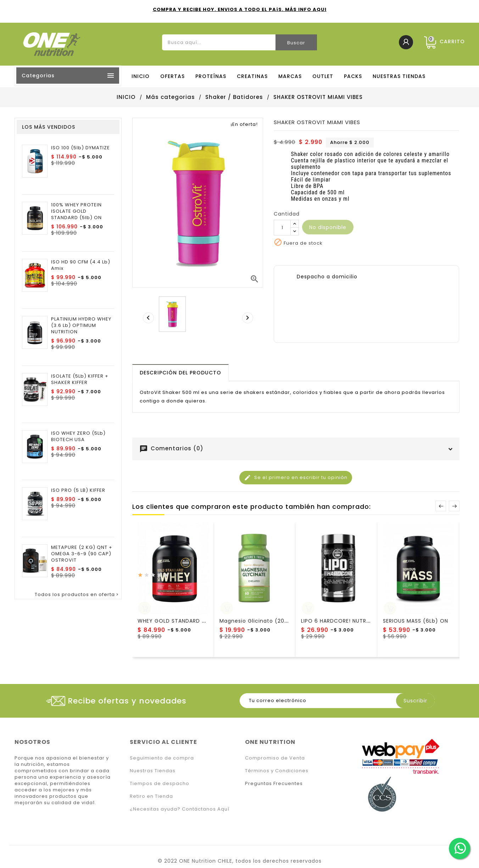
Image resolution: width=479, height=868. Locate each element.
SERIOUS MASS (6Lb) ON (416, 621)
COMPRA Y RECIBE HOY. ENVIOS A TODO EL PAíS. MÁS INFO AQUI (240, 9)
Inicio (141, 76)
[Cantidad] (282, 228)
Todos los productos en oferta (77, 595)
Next (454, 506)
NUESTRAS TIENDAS (399, 76)
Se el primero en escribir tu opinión (296, 478)
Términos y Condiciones (277, 771)
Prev (441, 506)
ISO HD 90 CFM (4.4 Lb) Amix (81, 265)
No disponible (328, 227)
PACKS (353, 76)
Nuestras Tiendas (153, 771)
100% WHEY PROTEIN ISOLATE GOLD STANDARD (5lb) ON (76, 211)
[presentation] (148, 318)
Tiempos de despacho (160, 783)
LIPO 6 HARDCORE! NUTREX (337, 621)
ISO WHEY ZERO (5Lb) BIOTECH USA (78, 436)
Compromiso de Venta (275, 758)
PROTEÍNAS (211, 76)
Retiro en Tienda (151, 796)
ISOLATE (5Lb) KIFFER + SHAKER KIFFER (80, 379)
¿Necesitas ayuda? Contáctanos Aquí (180, 809)
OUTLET (323, 76)
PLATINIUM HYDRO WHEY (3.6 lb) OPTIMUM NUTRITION (81, 325)
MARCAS (290, 76)
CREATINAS (252, 76)
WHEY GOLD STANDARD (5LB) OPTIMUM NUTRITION (206, 621)
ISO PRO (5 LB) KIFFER (78, 490)
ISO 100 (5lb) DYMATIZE (80, 148)
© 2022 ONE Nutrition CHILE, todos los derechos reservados (240, 861)
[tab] (180, 373)
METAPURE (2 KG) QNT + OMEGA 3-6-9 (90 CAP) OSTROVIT (82, 554)
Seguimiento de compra (162, 758)
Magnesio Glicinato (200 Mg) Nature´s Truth (282, 621)
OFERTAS (172, 76)
